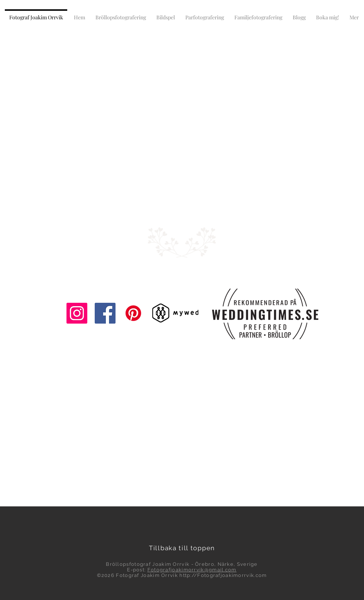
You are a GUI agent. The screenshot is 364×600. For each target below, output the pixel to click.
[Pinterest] (133, 313)
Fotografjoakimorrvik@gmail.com (192, 570)
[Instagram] (77, 313)
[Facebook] (105, 313)
